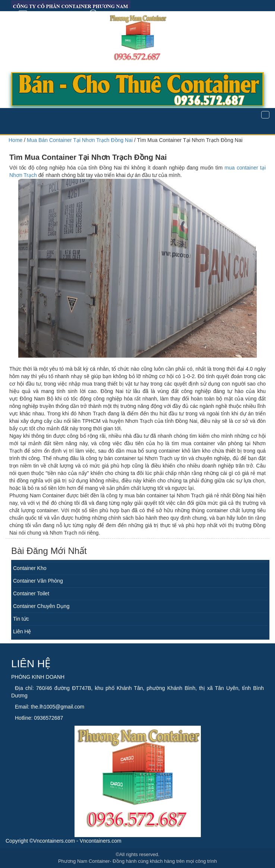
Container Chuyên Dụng (41, 606)
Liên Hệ (22, 631)
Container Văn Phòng (38, 581)
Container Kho (30, 568)
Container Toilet (31, 593)
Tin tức (21, 619)
